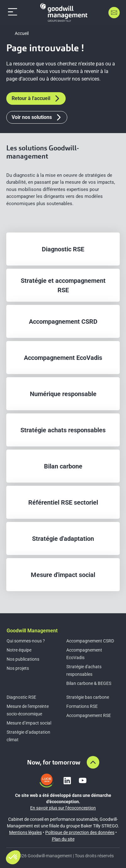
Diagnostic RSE (21, 697)
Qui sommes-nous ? (26, 641)
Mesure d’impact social (29, 723)
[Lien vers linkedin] (67, 781)
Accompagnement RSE (89, 715)
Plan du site (63, 839)
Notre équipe (19, 650)
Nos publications (23, 659)
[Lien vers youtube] (83, 781)
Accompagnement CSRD (90, 641)
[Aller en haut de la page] (93, 762)
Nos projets (18, 668)
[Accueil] (64, 12)
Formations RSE (82, 706)
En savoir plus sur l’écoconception (63, 808)
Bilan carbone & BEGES (89, 683)
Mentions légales (25, 832)
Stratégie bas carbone (88, 697)
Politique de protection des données (80, 832)
